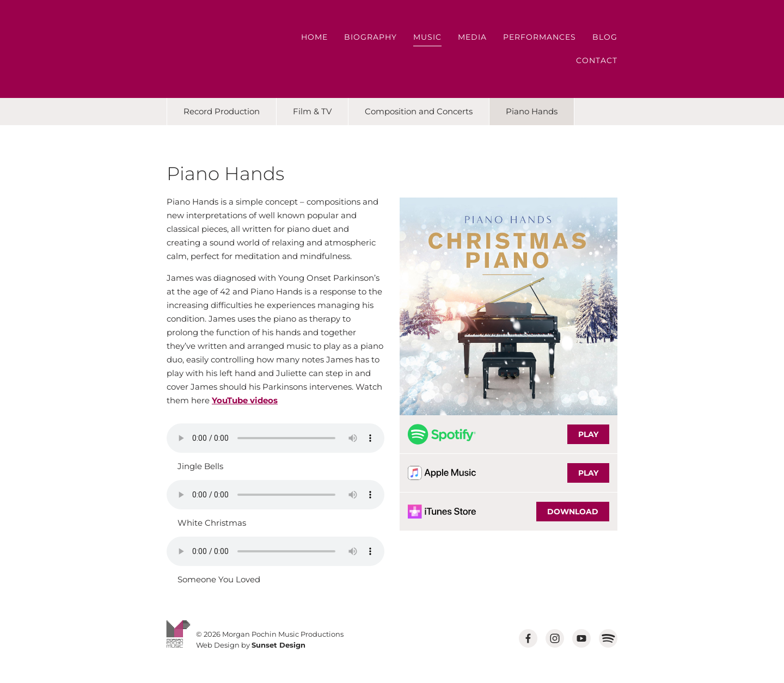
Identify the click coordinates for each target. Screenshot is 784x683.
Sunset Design (278, 645)
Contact (597, 60)
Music (427, 37)
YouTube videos (245, 400)
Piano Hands (532, 111)
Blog (605, 37)
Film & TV (312, 111)
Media (472, 37)
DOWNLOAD (573, 512)
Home (314, 37)
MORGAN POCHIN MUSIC (198, 49)
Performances (540, 37)
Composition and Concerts (419, 111)
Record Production (222, 111)
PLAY (588, 434)
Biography (370, 37)
